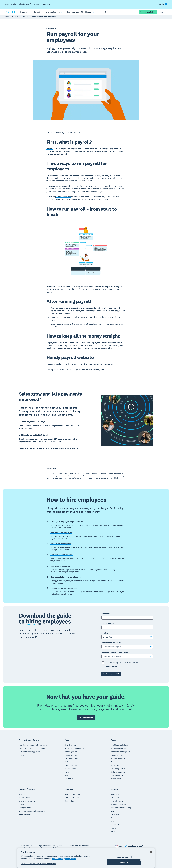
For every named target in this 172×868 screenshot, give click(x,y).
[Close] (151, 852)
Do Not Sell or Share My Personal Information (38, 864)
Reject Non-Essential (124, 857)
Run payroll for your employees (44, 18)
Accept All (124, 863)
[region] (86, 858)
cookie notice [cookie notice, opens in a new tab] (58, 859)
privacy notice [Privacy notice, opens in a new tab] (70, 859)
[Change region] (134, 847)
